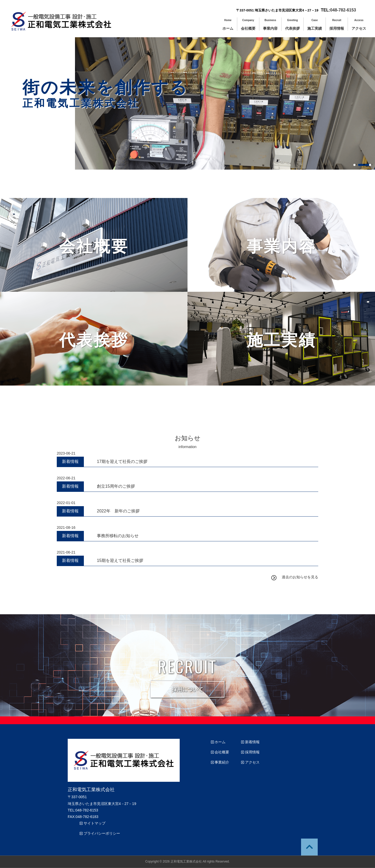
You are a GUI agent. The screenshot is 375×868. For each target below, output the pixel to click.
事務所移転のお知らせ (118, 536)
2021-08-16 (66, 528)
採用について (187, 689)
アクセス (359, 26)
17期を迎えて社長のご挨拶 (122, 461)
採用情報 (337, 26)
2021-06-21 (66, 552)
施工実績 (315, 26)
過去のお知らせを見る (300, 577)
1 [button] (354, 165)
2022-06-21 (66, 478)
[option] (225, 91)
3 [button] (370, 165)
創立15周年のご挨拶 (116, 486)
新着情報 (250, 742)
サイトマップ (93, 823)
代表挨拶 (292, 26)
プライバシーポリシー (100, 833)
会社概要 (248, 26)
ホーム (228, 26)
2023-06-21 (66, 453)
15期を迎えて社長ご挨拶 (120, 560)
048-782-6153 (343, 10)
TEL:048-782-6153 (83, 810)
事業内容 (270, 26)
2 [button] (365, 165)
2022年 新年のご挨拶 (118, 511)
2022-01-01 (66, 503)
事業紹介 (220, 762)
